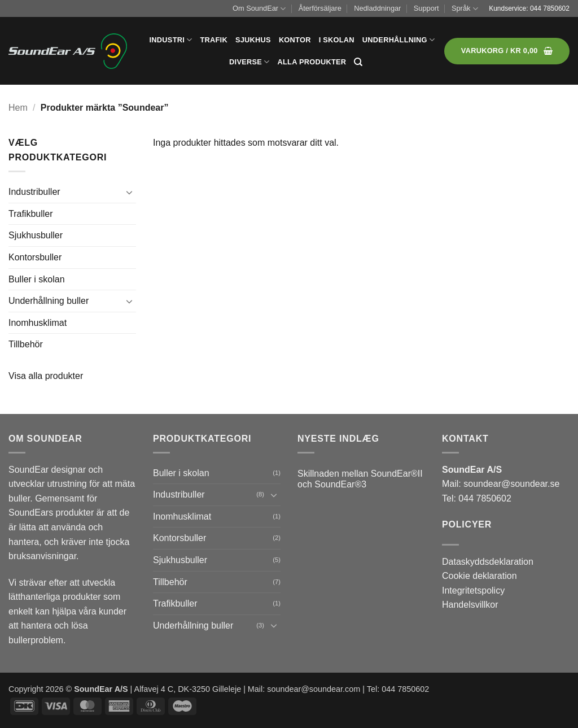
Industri (171, 40)
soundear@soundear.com (314, 689)
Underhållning (399, 40)
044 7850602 (550, 8)
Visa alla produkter (46, 376)
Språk (465, 9)
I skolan (337, 40)
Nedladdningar (377, 8)
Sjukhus (253, 40)
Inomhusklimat (38, 323)
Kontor (295, 40)
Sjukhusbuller (36, 235)
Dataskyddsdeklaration (488, 562)
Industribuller (34, 192)
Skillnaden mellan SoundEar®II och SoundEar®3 (360, 479)
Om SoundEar (259, 9)
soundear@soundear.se (511, 484)
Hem (18, 108)
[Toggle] (129, 192)
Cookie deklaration (480, 576)
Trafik (213, 40)
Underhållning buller (49, 301)
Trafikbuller (31, 214)
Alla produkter (312, 62)
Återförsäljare (320, 8)
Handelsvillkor (470, 605)
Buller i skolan (37, 279)
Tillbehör (26, 344)
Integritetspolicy (473, 590)
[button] (507, 51)
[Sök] (358, 62)
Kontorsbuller (35, 257)
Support (426, 8)
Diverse (249, 62)
